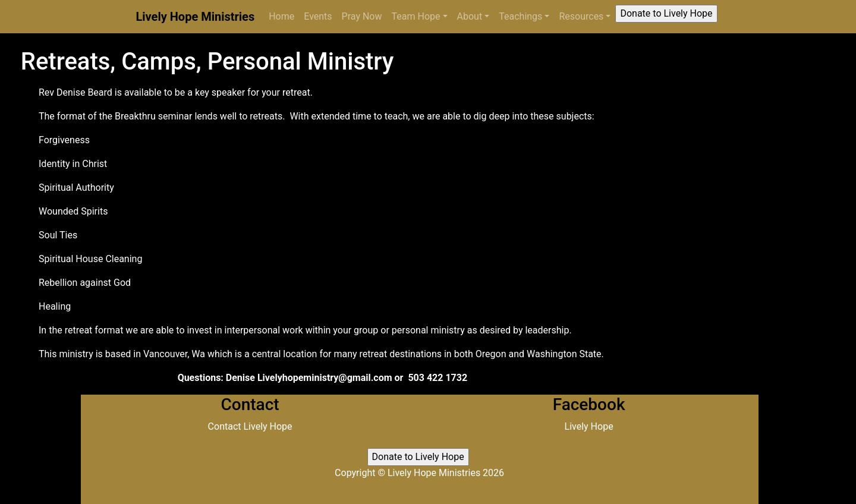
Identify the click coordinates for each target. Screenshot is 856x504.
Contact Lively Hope (250, 426)
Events (318, 16)
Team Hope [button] (416, 16)
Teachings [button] (520, 16)
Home (284, 16)
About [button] (470, 16)
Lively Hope (589, 426)
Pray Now (362, 16)
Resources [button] (581, 16)
